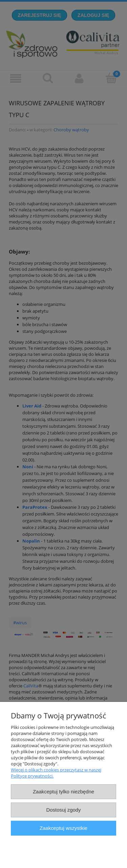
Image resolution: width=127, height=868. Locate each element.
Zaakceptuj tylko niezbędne (63, 792)
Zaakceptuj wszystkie (63, 828)
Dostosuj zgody (63, 810)
